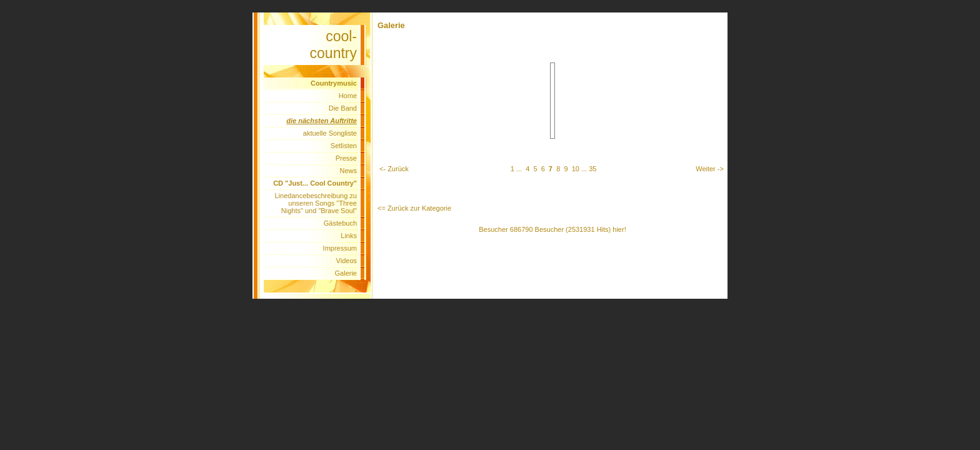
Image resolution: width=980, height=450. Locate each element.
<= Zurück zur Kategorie (414, 208)
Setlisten (344, 146)
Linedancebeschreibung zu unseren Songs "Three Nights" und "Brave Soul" (316, 203)
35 (592, 169)
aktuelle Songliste (330, 133)
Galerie (346, 273)
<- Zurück (394, 169)
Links (349, 236)
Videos (347, 261)
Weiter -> (710, 169)
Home (348, 96)
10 (576, 169)
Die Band (343, 108)
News (348, 171)
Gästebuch (340, 223)
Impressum (340, 248)
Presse (346, 158)
